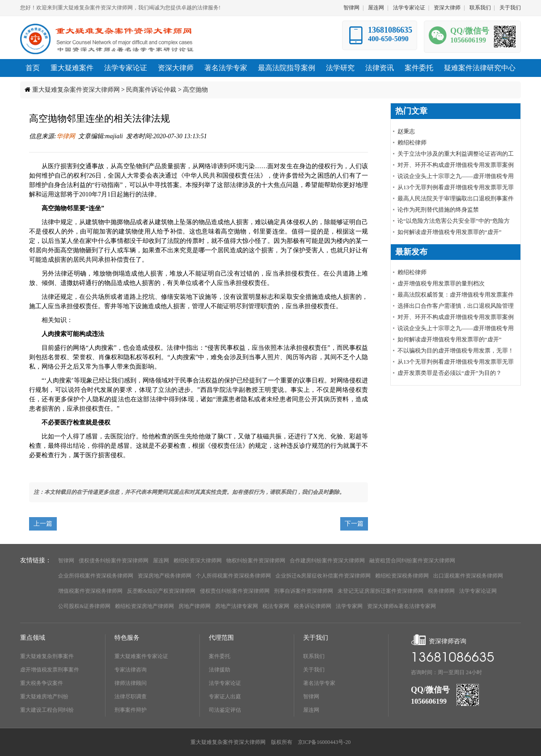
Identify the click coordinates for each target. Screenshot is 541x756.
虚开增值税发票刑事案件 (50, 670)
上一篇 (43, 524)
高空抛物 (195, 90)
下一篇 (354, 524)
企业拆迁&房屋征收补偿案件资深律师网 (323, 576)
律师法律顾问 (131, 683)
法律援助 (220, 670)
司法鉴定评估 (225, 710)
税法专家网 (276, 606)
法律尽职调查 (131, 697)
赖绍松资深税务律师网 (402, 576)
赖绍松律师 (412, 142)
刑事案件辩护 (131, 710)
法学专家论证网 (478, 591)
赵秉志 (406, 131)
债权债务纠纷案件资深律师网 (114, 561)
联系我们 (480, 8)
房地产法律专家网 (237, 606)
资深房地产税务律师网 (165, 576)
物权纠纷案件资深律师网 (256, 561)
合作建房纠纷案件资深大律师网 (327, 561)
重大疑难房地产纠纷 (44, 697)
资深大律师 (447, 8)
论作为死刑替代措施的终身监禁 (438, 210)
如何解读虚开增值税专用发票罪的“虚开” (450, 232)
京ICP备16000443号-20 (324, 742)
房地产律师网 (194, 606)
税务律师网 (441, 591)
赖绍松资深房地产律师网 (144, 606)
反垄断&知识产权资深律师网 (161, 591)
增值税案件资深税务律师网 (90, 591)
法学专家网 (349, 606)
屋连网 (376, 8)
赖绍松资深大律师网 (198, 561)
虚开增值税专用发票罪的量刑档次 (441, 283)
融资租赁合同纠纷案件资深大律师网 (412, 561)
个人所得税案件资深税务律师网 (233, 576)
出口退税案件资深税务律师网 (468, 576)
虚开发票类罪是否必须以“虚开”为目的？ (450, 373)
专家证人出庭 (225, 697)
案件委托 (220, 656)
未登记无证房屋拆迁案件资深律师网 (380, 591)
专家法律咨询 (131, 670)
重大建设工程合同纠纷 (47, 710)
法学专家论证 (409, 8)
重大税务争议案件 (42, 683)
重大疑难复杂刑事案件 (47, 656)
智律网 (351, 8)
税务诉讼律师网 (313, 606)
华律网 (66, 136)
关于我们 (510, 8)
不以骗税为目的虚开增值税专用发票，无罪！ (456, 350)
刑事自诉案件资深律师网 (304, 591)
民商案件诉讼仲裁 (151, 90)
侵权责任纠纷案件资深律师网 (235, 591)
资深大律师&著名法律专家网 (401, 606)
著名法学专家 (319, 683)
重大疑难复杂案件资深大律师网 (76, 90)
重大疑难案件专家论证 (141, 656)
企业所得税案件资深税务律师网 (96, 576)
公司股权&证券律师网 (84, 606)
